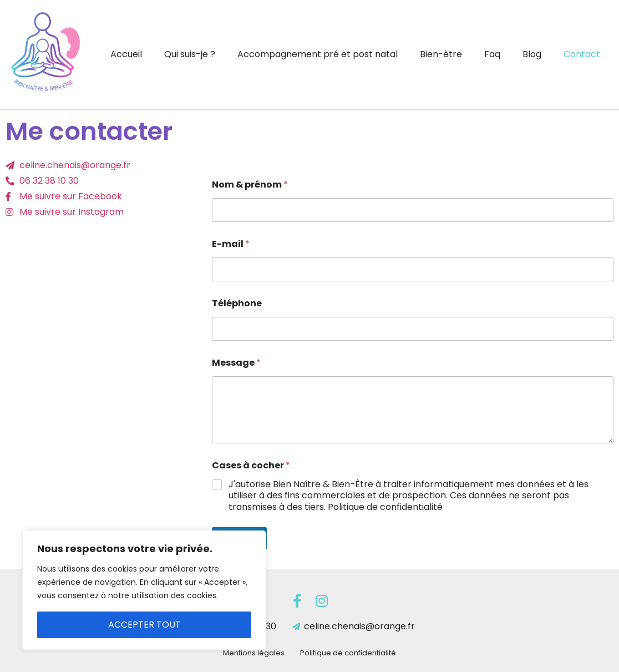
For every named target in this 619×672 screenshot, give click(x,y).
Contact (582, 54)
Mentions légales (254, 653)
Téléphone (237, 303)
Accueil (126, 54)
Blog (532, 54)
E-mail (231, 244)
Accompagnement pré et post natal (318, 54)
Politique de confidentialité (348, 653)
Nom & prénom (250, 185)
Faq (492, 54)
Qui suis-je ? (190, 54)
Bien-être (441, 54)
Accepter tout (144, 625)
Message (236, 363)
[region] (144, 590)
